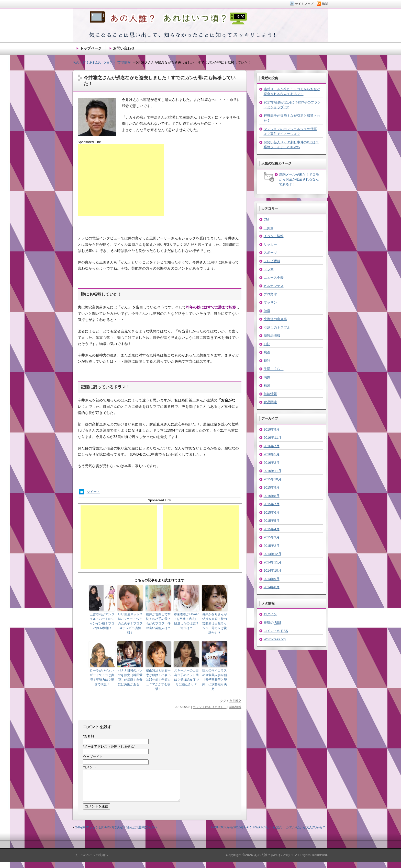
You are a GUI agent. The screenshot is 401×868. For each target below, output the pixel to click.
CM (266, 219)
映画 (267, 352)
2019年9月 (272, 429)
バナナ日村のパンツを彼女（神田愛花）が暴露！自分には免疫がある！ (130, 677)
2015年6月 (272, 512)
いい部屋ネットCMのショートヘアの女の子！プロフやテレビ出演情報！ (130, 623)
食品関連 (270, 402)
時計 (267, 361)
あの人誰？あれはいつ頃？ (93, 62)
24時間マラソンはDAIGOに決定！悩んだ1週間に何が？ (117, 833)
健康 (267, 311)
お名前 (88, 736)
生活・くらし (274, 369)
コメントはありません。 (210, 707)
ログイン (270, 614)
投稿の (272, 623)
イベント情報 (274, 236)
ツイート (93, 492)
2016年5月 (272, 454)
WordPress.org (275, 639)
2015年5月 (272, 521)
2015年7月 (272, 504)
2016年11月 (272, 438)
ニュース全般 (274, 278)
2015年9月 (272, 487)
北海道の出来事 (275, 319)
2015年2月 (272, 546)
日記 (267, 344)
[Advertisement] (121, 180)
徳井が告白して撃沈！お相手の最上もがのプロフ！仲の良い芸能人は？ (158, 621)
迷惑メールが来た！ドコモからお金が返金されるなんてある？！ (299, 179)
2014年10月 (272, 570)
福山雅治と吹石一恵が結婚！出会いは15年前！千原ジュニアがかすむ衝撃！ (158, 680)
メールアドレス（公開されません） (110, 747)
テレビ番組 (272, 261)
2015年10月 (272, 479)
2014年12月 (272, 554)
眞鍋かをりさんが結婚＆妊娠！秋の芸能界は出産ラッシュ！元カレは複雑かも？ (215, 623)
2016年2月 (272, 463)
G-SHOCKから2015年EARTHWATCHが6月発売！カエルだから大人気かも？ (268, 833)
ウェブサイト (93, 757)
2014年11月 (272, 562)
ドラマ (269, 269)
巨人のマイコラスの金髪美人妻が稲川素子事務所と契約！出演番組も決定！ (215, 680)
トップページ (91, 48)
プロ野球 (270, 294)
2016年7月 (272, 446)
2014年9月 (272, 579)
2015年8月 (272, 496)
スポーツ (270, 253)
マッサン (270, 302)
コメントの (276, 631)
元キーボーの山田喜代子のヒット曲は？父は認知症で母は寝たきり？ (186, 677)
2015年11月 (272, 471)
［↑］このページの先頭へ (90, 861)
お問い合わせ (124, 48)
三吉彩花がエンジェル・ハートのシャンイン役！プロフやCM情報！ (102, 621)
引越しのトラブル (277, 327)
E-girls (268, 228)
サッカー (270, 244)
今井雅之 (235, 701)
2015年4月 (272, 529)
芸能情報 (235, 707)
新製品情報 (272, 336)
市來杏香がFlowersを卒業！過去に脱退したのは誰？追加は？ (186, 621)
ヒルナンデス (274, 286)
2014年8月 (272, 587)
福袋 (267, 385)
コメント (90, 767)
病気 (267, 377)
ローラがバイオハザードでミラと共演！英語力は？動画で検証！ (102, 677)
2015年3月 (272, 537)
